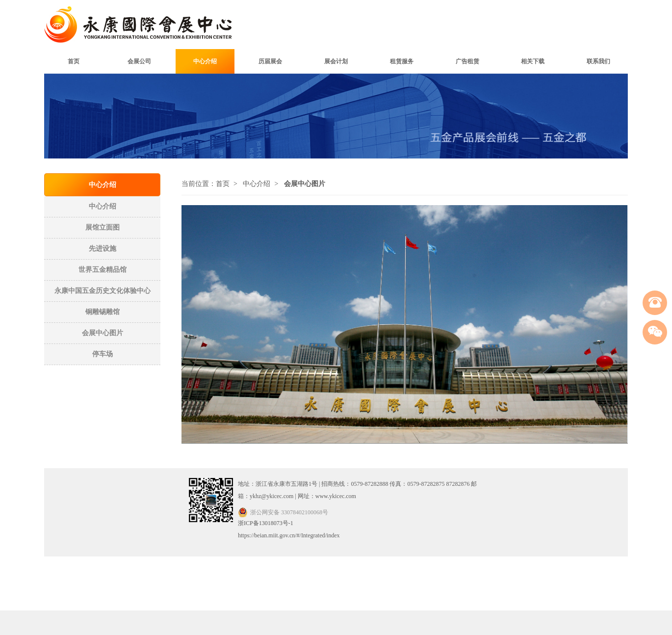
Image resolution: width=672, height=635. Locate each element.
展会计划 (336, 61)
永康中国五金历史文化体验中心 (103, 291)
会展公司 (139, 61)
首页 (74, 61)
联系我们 (598, 61)
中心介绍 (205, 61)
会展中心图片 (103, 333)
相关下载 (533, 61)
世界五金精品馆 (103, 270)
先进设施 (103, 249)
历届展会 (270, 61)
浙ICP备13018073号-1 (266, 523)
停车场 (103, 354)
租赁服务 (402, 61)
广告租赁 (467, 61)
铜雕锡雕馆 (103, 312)
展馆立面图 (103, 227)
